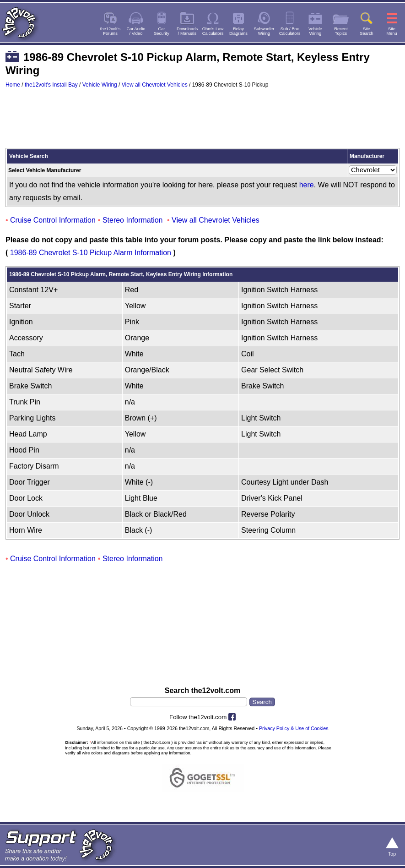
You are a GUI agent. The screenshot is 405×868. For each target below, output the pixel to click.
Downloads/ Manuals (187, 31)
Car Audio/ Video (136, 31)
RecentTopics (341, 31)
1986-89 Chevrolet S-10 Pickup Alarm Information (91, 253)
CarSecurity (162, 31)
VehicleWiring (315, 31)
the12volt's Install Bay (51, 85)
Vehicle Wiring (100, 85)
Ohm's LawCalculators (213, 31)
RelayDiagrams (238, 31)
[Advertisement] (202, 122)
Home (13, 85)
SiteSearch (367, 31)
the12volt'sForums (110, 31)
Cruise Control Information (53, 220)
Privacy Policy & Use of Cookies (294, 728)
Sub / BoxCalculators (290, 31)
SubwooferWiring (264, 31)
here (307, 185)
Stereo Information (133, 220)
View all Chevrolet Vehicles (155, 85)
